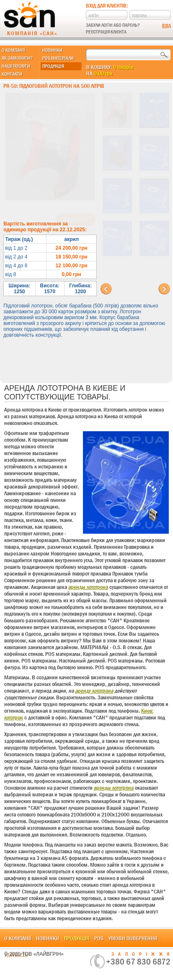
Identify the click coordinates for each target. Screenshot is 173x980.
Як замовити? (17, 58)
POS (99, 938)
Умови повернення (133, 938)
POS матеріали (58, 58)
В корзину (76, 220)
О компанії (13, 50)
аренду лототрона (94, 691)
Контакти (12, 74)
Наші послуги (16, 66)
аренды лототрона (88, 587)
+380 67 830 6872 (138, 962)
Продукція (53, 66)
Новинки (52, 50)
